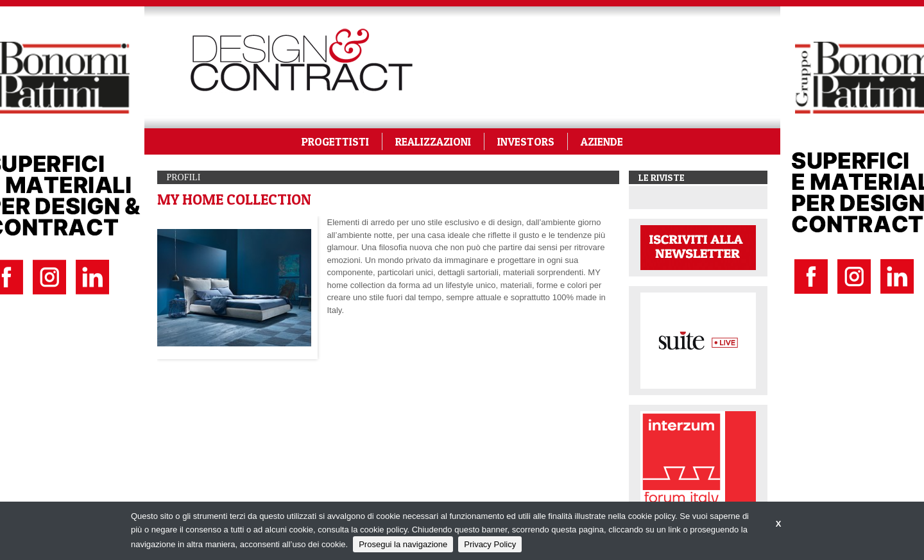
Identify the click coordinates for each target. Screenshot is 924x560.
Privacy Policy (490, 544)
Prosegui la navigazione (403, 544)
